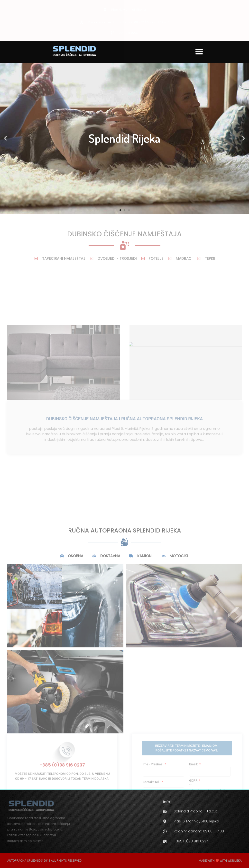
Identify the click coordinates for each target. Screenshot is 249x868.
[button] (199, 52)
